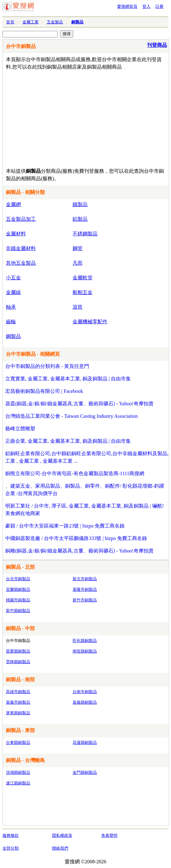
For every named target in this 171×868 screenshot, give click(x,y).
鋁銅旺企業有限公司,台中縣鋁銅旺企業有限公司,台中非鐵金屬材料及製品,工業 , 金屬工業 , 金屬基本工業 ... (87, 457)
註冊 (159, 6)
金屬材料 (16, 234)
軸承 (11, 307)
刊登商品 (157, 45)
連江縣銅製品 (18, 783)
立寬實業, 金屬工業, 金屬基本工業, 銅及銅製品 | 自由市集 (68, 379)
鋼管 (78, 248)
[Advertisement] (81, 118)
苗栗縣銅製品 (18, 651)
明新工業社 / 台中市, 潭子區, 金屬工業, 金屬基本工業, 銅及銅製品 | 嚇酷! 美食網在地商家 (85, 510)
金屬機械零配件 (90, 322)
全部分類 (11, 848)
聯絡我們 (60, 848)
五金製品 (55, 22)
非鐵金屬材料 (21, 248)
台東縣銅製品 (18, 743)
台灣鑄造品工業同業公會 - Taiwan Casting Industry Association (71, 416)
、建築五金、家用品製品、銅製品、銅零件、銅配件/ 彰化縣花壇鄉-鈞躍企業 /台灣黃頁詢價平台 (85, 490)
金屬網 (13, 204)
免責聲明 (109, 835)
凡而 (78, 263)
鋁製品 (80, 219)
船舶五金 (83, 292)
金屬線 (13, 292)
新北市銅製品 (85, 579)
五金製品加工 (21, 219)
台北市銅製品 (18, 579)
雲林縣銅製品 (18, 662)
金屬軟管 (83, 278)
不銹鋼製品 (85, 234)
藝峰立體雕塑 (20, 429)
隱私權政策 (62, 835)
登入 (146, 6)
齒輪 (11, 322)
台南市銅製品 (85, 692)
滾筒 (78, 307)
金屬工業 (31, 22)
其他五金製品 (21, 263)
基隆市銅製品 (85, 589)
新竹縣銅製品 (18, 611)
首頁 (10, 22)
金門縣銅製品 (85, 772)
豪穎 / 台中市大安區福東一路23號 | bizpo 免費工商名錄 (65, 526)
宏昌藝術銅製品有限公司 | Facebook (44, 391)
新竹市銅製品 (85, 600)
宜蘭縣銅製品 (18, 589)
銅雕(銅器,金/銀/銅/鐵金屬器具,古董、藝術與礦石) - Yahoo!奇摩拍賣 (79, 551)
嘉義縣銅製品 (85, 702)
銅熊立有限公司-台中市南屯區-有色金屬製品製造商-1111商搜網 (75, 473)
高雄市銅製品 (18, 692)
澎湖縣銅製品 (18, 772)
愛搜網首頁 (127, 6)
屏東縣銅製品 (18, 713)
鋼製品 (13, 336)
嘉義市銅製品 (18, 702)
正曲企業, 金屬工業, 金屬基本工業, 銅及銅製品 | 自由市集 (68, 441)
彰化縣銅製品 (85, 641)
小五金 (13, 278)
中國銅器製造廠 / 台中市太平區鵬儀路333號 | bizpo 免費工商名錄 (76, 538)
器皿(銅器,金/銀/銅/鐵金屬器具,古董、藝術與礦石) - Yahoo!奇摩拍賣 (79, 404)
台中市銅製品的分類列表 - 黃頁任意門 (47, 366)
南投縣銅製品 (85, 651)
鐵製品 (80, 204)
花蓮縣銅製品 (85, 743)
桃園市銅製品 (18, 600)
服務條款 (11, 835)
